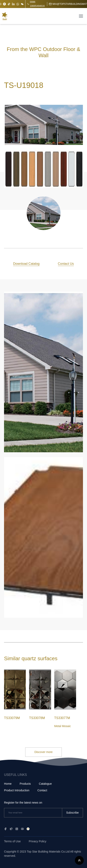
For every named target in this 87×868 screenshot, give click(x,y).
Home (8, 784)
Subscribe (72, 813)
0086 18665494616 (36, 4)
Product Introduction (17, 790)
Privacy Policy (37, 841)
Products (25, 784)
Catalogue (45, 784)
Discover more (43, 752)
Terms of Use (12, 841)
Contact (42, 790)
